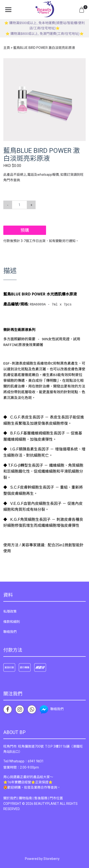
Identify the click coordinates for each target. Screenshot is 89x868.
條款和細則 (12, 621)
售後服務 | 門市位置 (49, 798)
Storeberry (52, 858)
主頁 (7, 48)
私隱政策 (10, 611)
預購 (25, 230)
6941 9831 (36, 761)
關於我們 (10, 798)
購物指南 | (26, 798)
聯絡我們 (10, 631)
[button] (81, 62)
